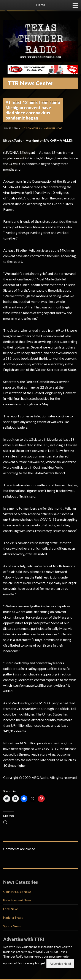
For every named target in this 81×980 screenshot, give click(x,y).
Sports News (12, 926)
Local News (11, 909)
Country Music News (17, 892)
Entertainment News (17, 900)
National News (53, 128)
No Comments (31, 128)
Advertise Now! (60, 964)
